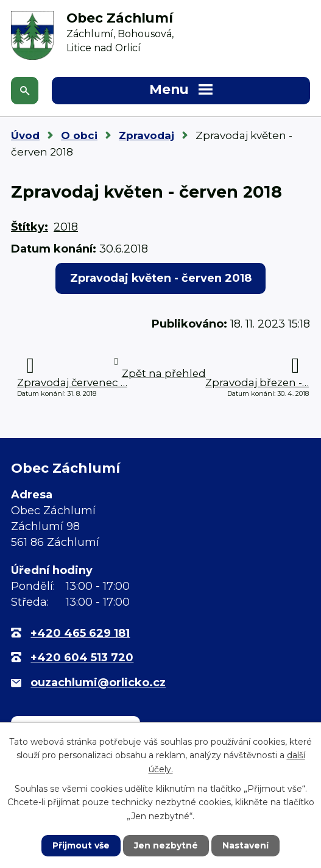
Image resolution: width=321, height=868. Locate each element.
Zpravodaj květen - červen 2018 (161, 278)
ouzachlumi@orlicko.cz (98, 683)
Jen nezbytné (166, 845)
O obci (79, 135)
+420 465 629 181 (80, 633)
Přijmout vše (81, 845)
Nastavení (245, 845)
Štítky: (30, 227)
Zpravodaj (146, 135)
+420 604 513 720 (82, 658)
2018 (66, 227)
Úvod (25, 135)
